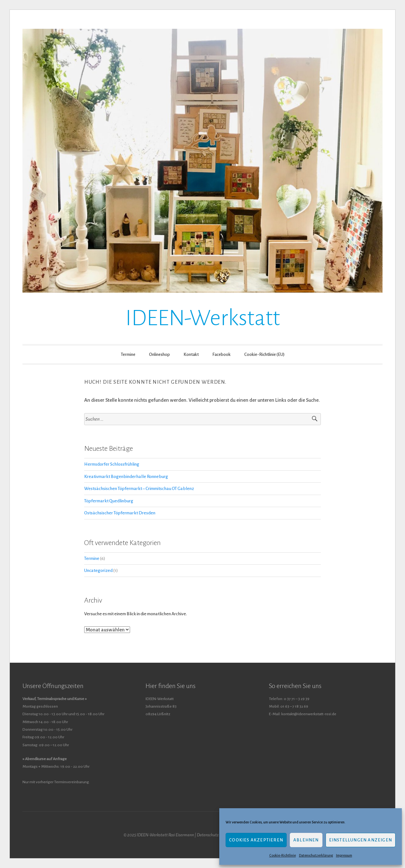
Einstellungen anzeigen (361, 840)
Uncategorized (98, 570)
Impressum (344, 855)
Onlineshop (159, 354)
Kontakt (191, 354)
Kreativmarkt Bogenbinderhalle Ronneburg (126, 477)
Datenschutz (208, 835)
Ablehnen (306, 840)
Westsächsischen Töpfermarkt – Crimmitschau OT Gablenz (139, 489)
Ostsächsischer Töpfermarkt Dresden (120, 513)
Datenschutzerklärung (316, 855)
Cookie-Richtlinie (283, 855)
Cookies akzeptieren (256, 840)
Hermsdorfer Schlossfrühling (112, 464)
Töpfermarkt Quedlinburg (109, 501)
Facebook (221, 354)
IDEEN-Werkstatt (203, 318)
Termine (128, 354)
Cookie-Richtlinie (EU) (264, 354)
